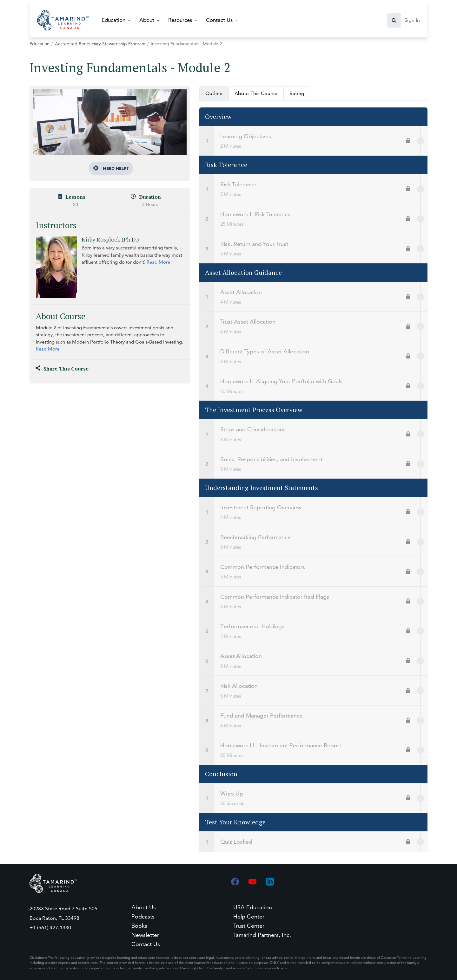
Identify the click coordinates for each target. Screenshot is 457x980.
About (147, 20)
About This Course (256, 93)
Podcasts (143, 916)
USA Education (253, 907)
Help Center (249, 916)
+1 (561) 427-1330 (50, 928)
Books (139, 926)
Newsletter (145, 935)
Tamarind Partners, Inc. (262, 935)
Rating (297, 93)
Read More (158, 262)
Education (113, 20)
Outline (214, 93)
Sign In (412, 20)
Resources (180, 20)
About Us (144, 907)
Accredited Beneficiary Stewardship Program (100, 44)
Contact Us (219, 20)
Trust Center (249, 926)
